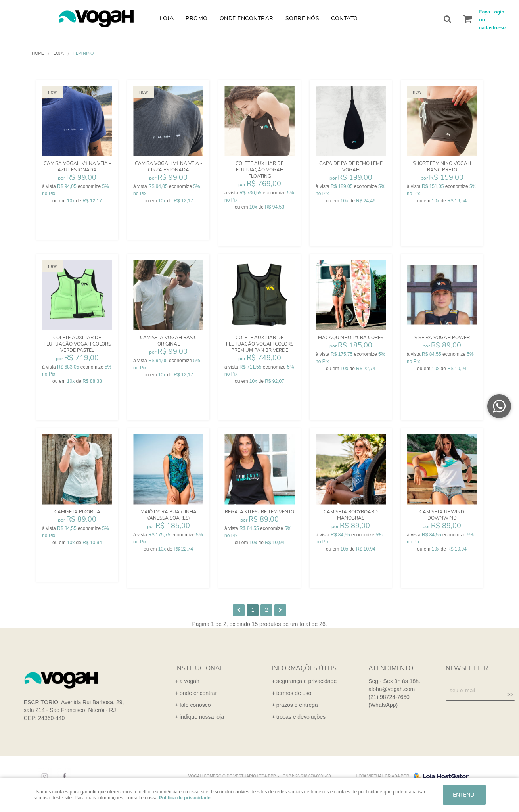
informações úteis (304, 668)
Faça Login (492, 12)
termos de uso (294, 693)
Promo (197, 19)
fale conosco (195, 705)
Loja (167, 19)
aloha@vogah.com (392, 689)
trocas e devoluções (301, 717)
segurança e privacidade (307, 681)
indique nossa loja (202, 717)
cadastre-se (493, 28)
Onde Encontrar (247, 19)
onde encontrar (198, 693)
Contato (345, 19)
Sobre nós (303, 19)
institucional (199, 668)
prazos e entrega (297, 705)
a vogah (190, 681)
